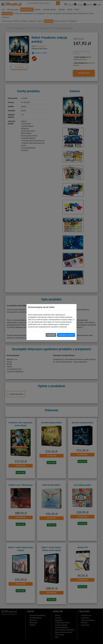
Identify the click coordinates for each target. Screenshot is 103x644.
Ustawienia (51, 335)
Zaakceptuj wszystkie (66, 335)
